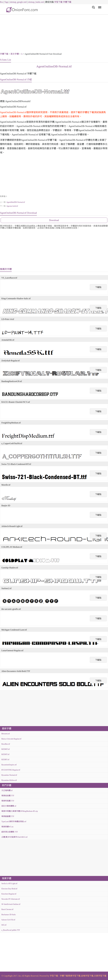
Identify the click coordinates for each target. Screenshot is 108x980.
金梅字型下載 (87, 976)
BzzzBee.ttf (6, 744)
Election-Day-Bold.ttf (9, 889)
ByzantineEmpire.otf (9, 765)
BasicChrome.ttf (7, 909)
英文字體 (15, 54)
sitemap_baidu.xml (36, 2)
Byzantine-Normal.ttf (9, 775)
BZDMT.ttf (6, 749)
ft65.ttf (4, 925)
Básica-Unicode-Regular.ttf (11, 739)
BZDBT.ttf (5, 760)
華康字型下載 (74, 976)
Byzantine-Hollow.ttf (9, 780)
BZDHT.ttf (5, 754)
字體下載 (67, 2)
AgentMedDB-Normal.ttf (16, 202)
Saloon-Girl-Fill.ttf (8, 920)
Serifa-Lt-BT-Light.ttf (9, 884)
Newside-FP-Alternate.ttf (11, 899)
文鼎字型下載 (100, 976)
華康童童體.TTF (8, 816)
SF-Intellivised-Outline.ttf (11, 904)
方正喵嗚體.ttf (7, 790)
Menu (99, 6)
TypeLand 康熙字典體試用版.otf (14, 822)
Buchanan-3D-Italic (9, 915)
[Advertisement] (54, 34)
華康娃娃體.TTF (8, 796)
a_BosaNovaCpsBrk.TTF (11, 930)
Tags (6, 2)
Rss (1, 2)
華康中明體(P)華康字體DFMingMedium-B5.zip (20, 811)
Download (54, 220)
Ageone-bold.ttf (12, 206)
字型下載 (58, 2)
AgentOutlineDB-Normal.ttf (54, 66)
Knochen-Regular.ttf (9, 894)
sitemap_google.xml (18, 2)
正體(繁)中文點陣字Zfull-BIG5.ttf (14, 837)
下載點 (98, 287)
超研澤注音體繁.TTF (10, 832)
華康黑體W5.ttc (8, 827)
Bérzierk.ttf (6, 734)
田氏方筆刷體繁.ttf (9, 806)
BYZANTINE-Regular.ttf (11, 770)
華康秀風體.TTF (8, 801)
